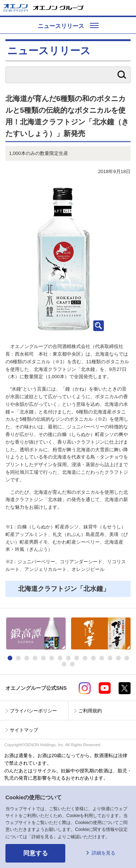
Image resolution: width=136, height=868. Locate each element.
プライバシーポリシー (33, 711)
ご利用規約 (90, 711)
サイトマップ (24, 730)
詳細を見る (104, 853)
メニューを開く (128, 8)
